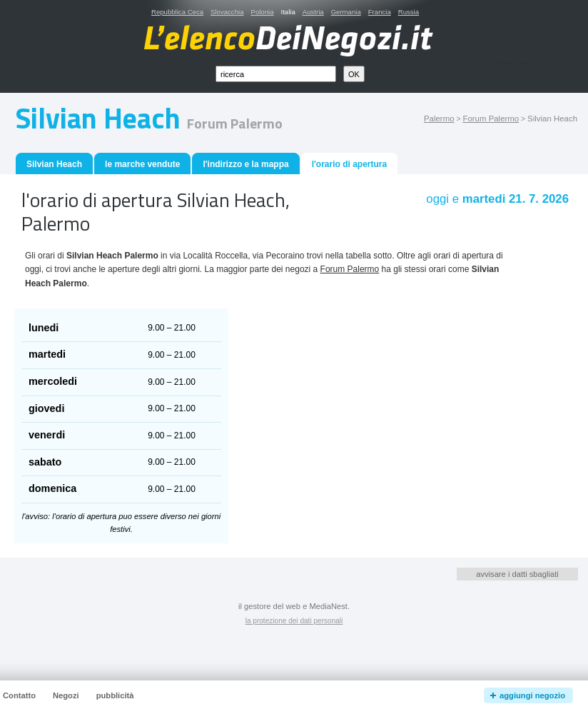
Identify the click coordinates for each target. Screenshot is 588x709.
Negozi (66, 695)
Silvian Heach (54, 164)
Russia (409, 12)
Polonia (262, 12)
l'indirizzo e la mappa (245, 164)
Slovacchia (227, 12)
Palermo (439, 119)
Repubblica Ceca (177, 12)
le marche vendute (142, 164)
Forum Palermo (491, 119)
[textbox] (276, 74)
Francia (380, 12)
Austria (313, 12)
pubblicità (115, 695)
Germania (346, 12)
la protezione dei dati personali (294, 621)
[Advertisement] (319, 362)
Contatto (19, 695)
